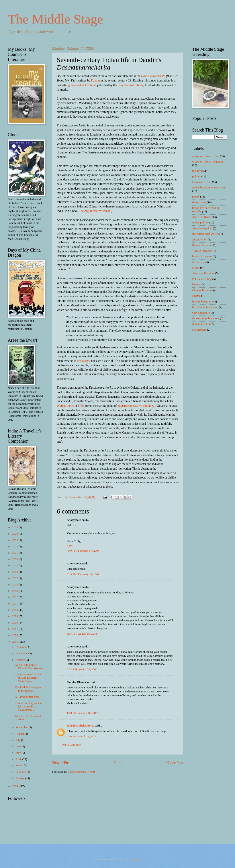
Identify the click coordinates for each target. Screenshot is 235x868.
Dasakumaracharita (153, 76)
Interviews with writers (205, 234)
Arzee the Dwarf (202, 217)
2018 (15, 572)
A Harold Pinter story (27, 697)
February (21, 772)
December (22, 647)
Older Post (175, 763)
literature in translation (205, 307)
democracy (198, 262)
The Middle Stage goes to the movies (28, 689)
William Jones (65, 406)
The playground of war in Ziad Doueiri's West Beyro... (28, 678)
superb (70, 545)
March (20, 765)
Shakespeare (199, 330)
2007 (15, 629)
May (19, 753)
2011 (15, 604)
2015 (15, 585)
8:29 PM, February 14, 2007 (83, 574)
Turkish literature (202, 251)
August (20, 734)
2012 (15, 597)
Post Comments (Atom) (81, 772)
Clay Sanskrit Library (130, 85)
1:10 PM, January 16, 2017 (82, 713)
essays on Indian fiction (206, 156)
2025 (15, 527)
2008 (15, 623)
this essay (83, 361)
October (21, 660)
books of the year (202, 256)
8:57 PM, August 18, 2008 (82, 634)
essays (196, 268)
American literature (203, 273)
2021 (15, 553)
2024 (15, 534)
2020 (15, 559)
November (22, 653)
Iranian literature (202, 324)
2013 (15, 591)
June (19, 746)
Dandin (95, 80)
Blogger (135, 859)
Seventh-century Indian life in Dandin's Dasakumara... (28, 706)
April (19, 759)
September (22, 727)
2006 (15, 635)
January (20, 778)
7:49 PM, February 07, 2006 (83, 551)
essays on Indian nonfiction (208, 162)
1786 (81, 406)
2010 (15, 610)
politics (196, 176)
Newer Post (61, 763)
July (18, 740)
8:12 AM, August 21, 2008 (82, 669)
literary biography (203, 302)
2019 (15, 566)
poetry (196, 197)
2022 (15, 546)
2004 (15, 786)
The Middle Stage (55, 19)
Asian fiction (200, 240)
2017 (15, 578)
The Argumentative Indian (95, 211)
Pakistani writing (202, 279)
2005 (15, 642)
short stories (199, 202)
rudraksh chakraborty (80, 726)
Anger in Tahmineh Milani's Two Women (29, 667)
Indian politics (200, 223)
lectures (197, 285)
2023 (15, 540)
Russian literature (202, 245)
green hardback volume (82, 85)
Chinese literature (202, 290)
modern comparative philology (136, 406)
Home (118, 763)
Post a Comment (72, 745)
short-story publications (206, 318)
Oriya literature (201, 313)
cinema (196, 296)
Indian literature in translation (209, 188)
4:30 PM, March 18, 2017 (81, 736)
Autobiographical (202, 228)
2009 (15, 616)
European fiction (202, 182)
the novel (198, 171)
